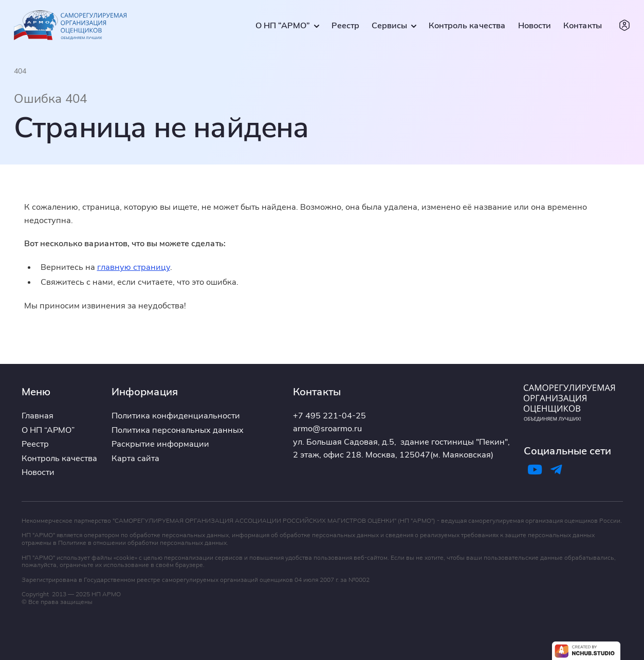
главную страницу (134, 267)
